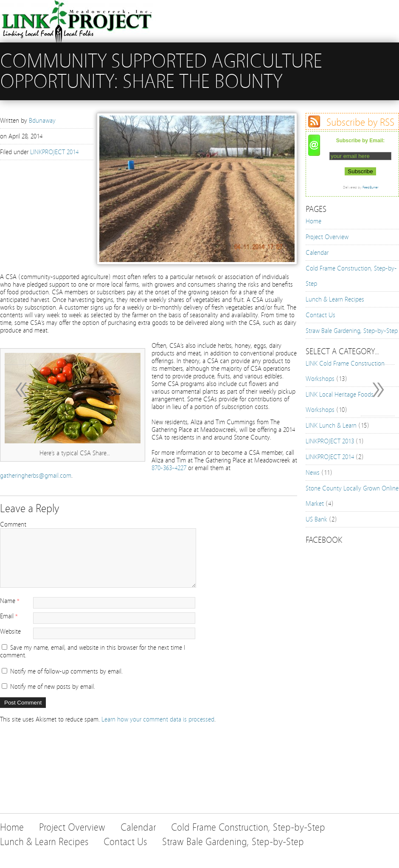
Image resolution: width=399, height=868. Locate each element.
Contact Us (320, 315)
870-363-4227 (169, 468)
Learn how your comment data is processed (158, 719)
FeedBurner (370, 187)
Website (10, 631)
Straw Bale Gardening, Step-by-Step (352, 331)
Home (313, 221)
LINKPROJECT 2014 (54, 152)
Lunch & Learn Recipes (335, 299)
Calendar (317, 253)
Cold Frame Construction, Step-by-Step (248, 827)
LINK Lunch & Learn (331, 426)
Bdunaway (42, 121)
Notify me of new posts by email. (53, 687)
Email (7, 616)
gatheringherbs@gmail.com (36, 476)
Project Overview (327, 237)
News (313, 473)
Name (8, 601)
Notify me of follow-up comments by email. (66, 671)
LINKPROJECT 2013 (330, 441)
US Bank (316, 519)
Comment (13, 524)
